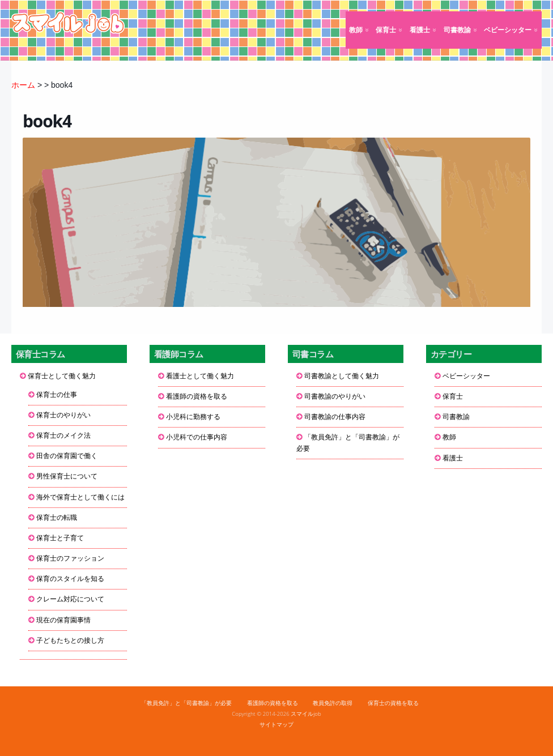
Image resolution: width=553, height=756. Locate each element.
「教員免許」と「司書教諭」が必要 (348, 443)
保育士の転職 (57, 518)
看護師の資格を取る (197, 396)
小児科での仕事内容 (197, 437)
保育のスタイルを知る (70, 579)
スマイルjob (306, 714)
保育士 (386, 30)
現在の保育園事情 (63, 620)
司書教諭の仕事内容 (335, 417)
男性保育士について (67, 476)
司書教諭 (457, 30)
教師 (356, 30)
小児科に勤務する (193, 417)
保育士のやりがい (63, 415)
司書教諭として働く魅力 (342, 376)
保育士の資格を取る (393, 703)
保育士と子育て (60, 538)
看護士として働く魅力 (200, 376)
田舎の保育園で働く (67, 456)
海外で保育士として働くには (80, 497)
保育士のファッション (70, 558)
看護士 (420, 30)
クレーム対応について (70, 599)
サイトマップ (276, 725)
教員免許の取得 (333, 703)
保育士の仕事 (57, 395)
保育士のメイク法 (63, 435)
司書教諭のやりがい (335, 396)
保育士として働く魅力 (62, 376)
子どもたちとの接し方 (70, 640)
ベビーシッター (508, 30)
